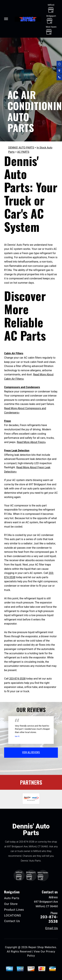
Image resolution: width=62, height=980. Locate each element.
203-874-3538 (17, 679)
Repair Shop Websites (42, 947)
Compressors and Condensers (22, 387)
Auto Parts (12, 898)
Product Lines (14, 910)
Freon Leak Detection (17, 451)
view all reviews (31, 752)
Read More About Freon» (31, 442)
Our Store (11, 904)
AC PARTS (23, 152)
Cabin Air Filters (14, 353)
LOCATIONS (13, 915)
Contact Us (12, 921)
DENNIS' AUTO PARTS (21, 148)
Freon (8, 421)
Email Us (52, 928)
